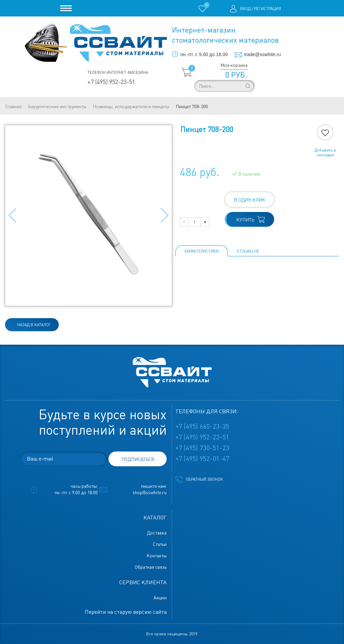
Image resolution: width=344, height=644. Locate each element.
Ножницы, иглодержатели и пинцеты (131, 106)
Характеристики (202, 251)
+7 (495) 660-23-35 (202, 426)
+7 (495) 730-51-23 (202, 448)
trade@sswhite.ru (263, 54)
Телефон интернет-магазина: (118, 73)
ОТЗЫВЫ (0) (248, 251)
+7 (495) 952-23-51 (111, 82)
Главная (13, 106)
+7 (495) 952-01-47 (202, 459)
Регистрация (267, 9)
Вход (245, 9)
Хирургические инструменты (57, 106)
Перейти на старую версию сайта (126, 612)
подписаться (138, 459)
